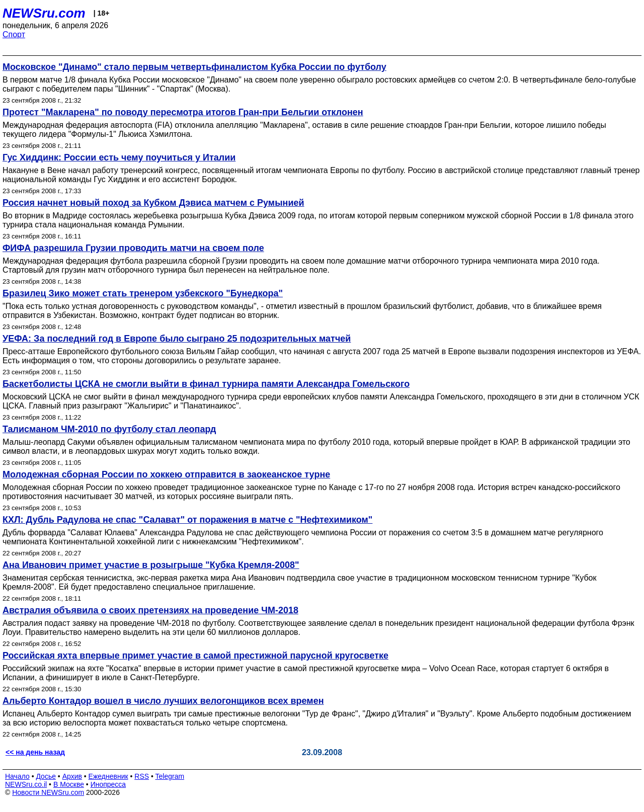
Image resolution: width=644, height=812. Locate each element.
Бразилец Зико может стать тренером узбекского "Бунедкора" (143, 293)
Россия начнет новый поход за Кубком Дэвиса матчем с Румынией (153, 203)
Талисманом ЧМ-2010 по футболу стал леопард (109, 429)
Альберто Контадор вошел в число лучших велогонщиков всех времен (163, 701)
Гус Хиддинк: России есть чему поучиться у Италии (119, 157)
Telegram (170, 776)
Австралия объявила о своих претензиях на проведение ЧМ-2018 (150, 610)
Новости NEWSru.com (48, 792)
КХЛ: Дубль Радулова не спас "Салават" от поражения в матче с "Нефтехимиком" (187, 520)
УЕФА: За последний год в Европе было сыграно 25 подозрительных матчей (177, 339)
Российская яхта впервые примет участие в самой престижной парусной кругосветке (195, 656)
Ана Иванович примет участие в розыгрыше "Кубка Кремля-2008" (151, 565)
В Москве (69, 784)
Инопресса (108, 784)
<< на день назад (35, 752)
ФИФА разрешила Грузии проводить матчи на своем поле (133, 248)
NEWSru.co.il (26, 784)
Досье (46, 776)
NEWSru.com (44, 13)
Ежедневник (108, 776)
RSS (142, 776)
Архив (72, 776)
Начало (17, 776)
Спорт (14, 34)
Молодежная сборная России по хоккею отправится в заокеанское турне (166, 474)
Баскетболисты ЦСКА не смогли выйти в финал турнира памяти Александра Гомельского (206, 384)
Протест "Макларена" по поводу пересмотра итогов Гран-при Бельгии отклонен (183, 112)
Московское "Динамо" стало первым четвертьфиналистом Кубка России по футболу (194, 67)
